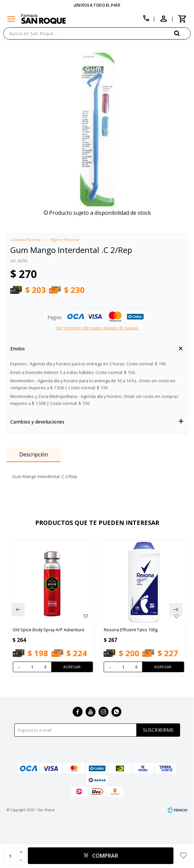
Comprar (105, 856)
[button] (182, 33)
